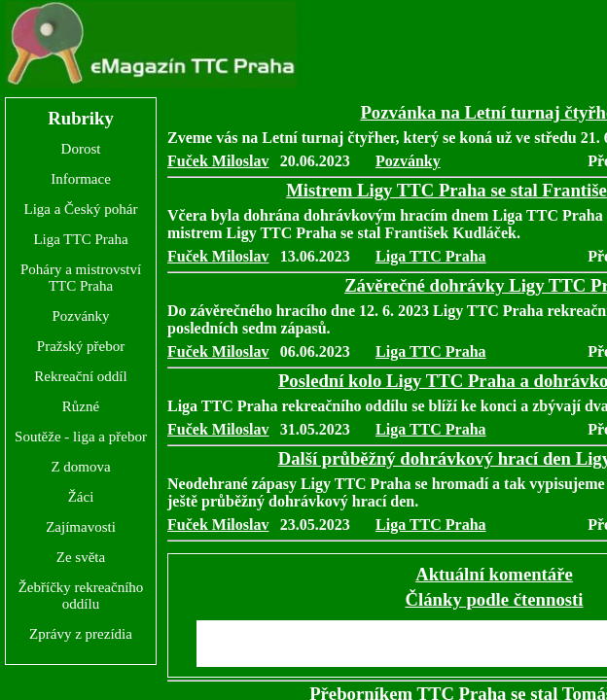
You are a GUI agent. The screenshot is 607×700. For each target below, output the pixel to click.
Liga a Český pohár (80, 209)
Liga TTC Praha (80, 239)
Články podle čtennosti (495, 599)
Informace (81, 179)
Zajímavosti (81, 527)
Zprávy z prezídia (81, 634)
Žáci (81, 497)
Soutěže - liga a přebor (81, 437)
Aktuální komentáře (494, 574)
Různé (81, 406)
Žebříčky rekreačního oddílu (81, 595)
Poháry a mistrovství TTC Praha (81, 278)
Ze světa (81, 557)
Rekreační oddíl (80, 376)
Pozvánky (80, 316)
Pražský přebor (81, 346)
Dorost (81, 149)
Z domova (80, 467)
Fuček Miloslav (218, 161)
